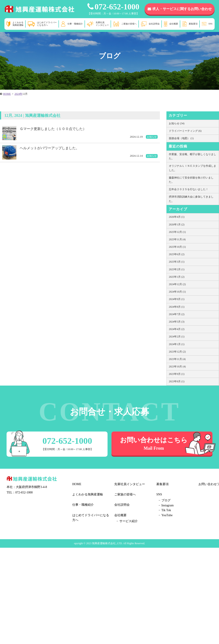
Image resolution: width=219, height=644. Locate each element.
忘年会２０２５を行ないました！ (189, 189)
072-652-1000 (113, 7)
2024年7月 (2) (177, 314)
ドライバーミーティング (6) (185, 131)
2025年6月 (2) (177, 254)
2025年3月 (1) (177, 262)
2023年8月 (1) (177, 381)
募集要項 (193, 24)
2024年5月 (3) (177, 322)
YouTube (167, 515)
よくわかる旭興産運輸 (18, 24)
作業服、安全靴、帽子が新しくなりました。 (193, 156)
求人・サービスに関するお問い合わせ (180, 9)
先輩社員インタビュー (102, 24)
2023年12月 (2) (177, 352)
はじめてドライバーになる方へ (47, 24)
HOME (77, 484)
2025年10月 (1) (177, 247)
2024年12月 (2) (177, 284)
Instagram (168, 505)
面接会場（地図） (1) (181, 138)
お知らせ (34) (177, 123)
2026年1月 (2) (177, 225)
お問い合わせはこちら (154, 444)
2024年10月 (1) (177, 292)
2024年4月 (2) (177, 329)
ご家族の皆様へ (129, 24)
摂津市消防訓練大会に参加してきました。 (191, 199)
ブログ (166, 500)
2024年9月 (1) (177, 299)
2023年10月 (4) (177, 367)
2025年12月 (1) (177, 232)
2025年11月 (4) (177, 239)
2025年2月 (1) (177, 269)
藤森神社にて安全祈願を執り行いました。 (191, 180)
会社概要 (174, 24)
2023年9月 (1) (177, 374)
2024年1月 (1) (177, 344)
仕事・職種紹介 (75, 24)
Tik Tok (166, 510)
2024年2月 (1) (177, 337)
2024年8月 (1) (177, 307)
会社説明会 (154, 24)
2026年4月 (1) (177, 217)
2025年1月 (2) (177, 277)
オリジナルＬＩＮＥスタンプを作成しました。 (193, 168)
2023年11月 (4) (177, 359)
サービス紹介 (129, 521)
